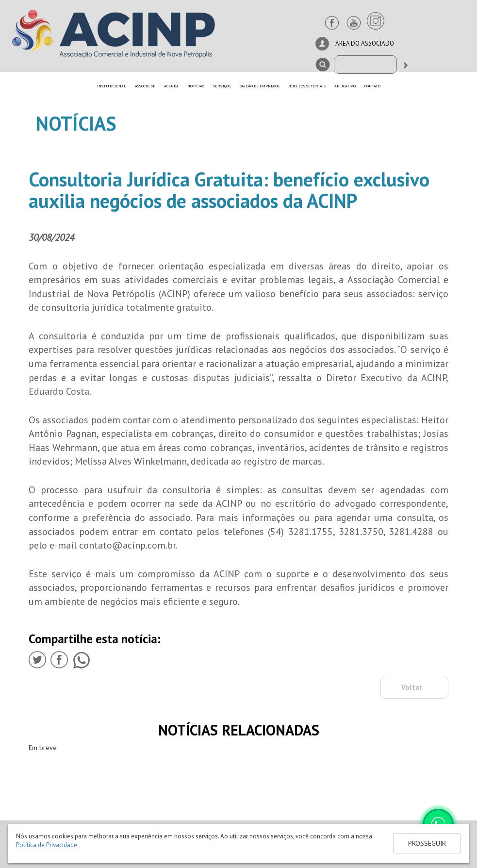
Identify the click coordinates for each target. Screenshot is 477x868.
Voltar (411, 687)
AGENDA (171, 86)
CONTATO (372, 86)
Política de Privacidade (47, 845)
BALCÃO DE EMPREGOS (259, 86)
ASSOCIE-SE (145, 86)
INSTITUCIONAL (112, 86)
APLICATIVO (345, 86)
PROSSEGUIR (427, 843)
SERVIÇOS (222, 86)
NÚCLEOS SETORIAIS (307, 86)
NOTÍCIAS (196, 86)
